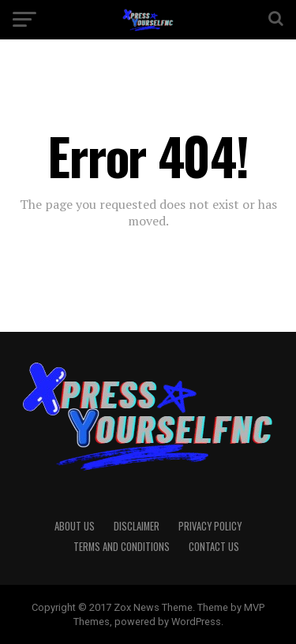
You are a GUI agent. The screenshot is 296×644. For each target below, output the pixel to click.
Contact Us (214, 547)
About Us (75, 526)
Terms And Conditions (122, 547)
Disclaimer (137, 526)
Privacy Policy (210, 526)
